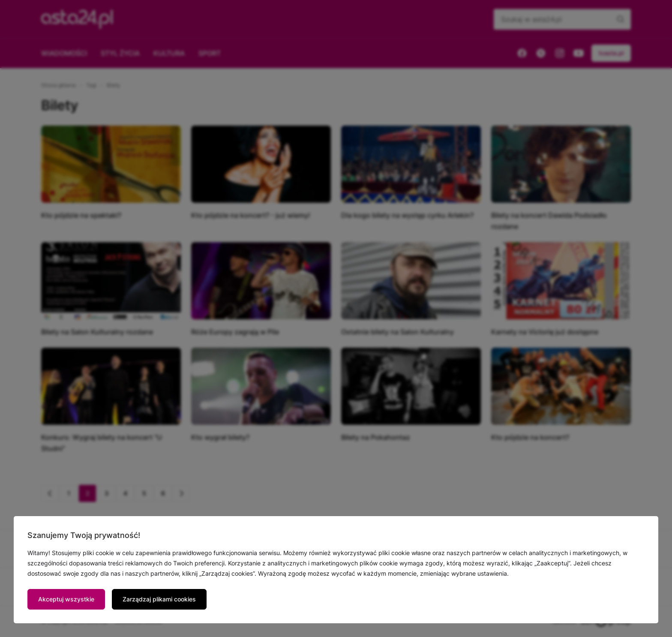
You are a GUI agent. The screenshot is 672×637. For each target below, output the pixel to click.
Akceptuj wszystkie (66, 599)
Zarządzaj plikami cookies (159, 599)
